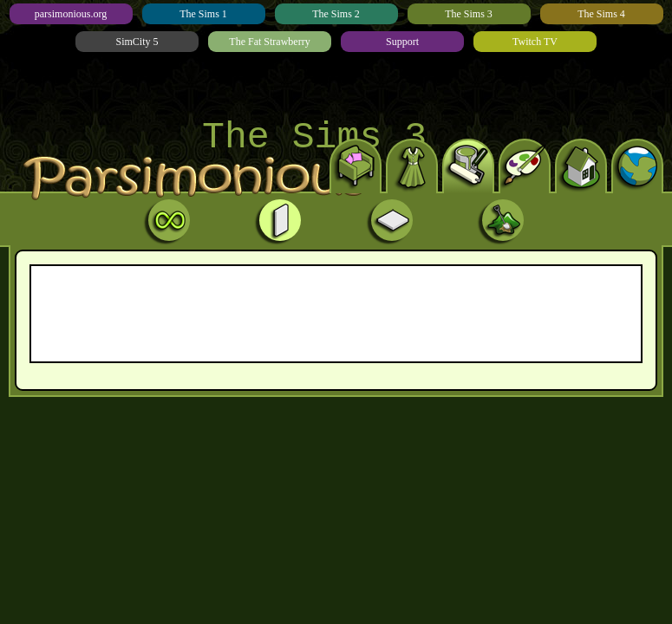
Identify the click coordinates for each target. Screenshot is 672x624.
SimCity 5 (137, 42)
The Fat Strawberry (269, 42)
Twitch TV (535, 42)
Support (402, 42)
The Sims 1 (203, 14)
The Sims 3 (469, 14)
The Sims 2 (336, 14)
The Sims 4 (601, 14)
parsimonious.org (71, 14)
